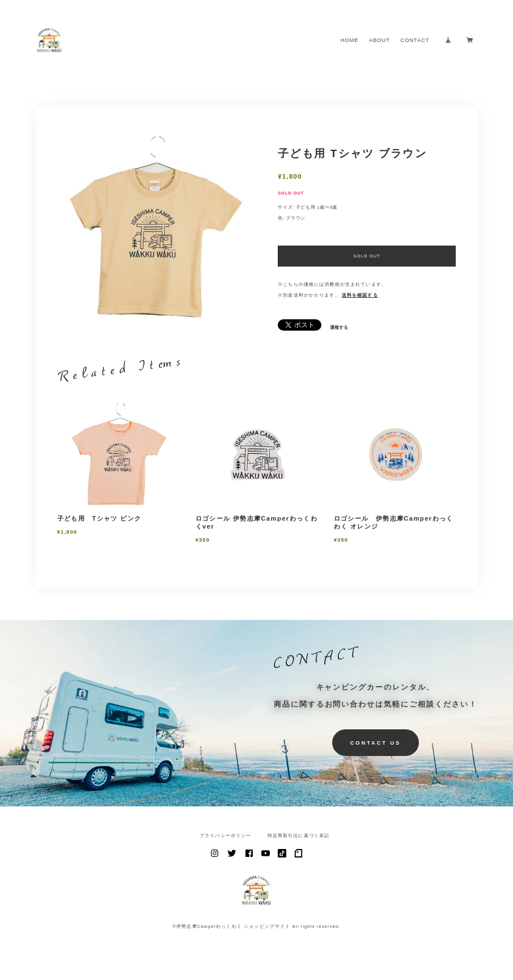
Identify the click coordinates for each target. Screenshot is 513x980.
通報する (339, 328)
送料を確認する (360, 295)
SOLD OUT (367, 256)
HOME (350, 40)
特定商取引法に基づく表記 (299, 836)
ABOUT (380, 40)
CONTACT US (376, 743)
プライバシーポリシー (225, 836)
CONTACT (415, 40)
